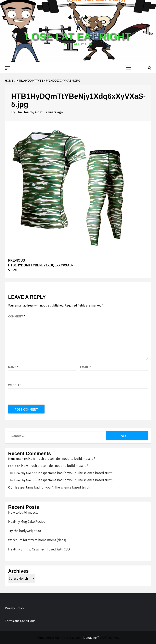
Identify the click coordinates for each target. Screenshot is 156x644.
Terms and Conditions (20, 621)
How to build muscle (23, 512)
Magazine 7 (91, 638)
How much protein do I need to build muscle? (62, 459)
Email (85, 367)
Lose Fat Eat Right (78, 37)
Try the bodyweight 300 (25, 531)
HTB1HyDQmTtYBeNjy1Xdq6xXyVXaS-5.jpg (43, 265)
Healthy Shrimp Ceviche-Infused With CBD (39, 549)
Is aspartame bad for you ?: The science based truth (75, 473)
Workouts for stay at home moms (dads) (37, 540)
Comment (17, 316)
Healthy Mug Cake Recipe (27, 522)
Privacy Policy (14, 608)
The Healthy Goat (30, 112)
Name (13, 367)
